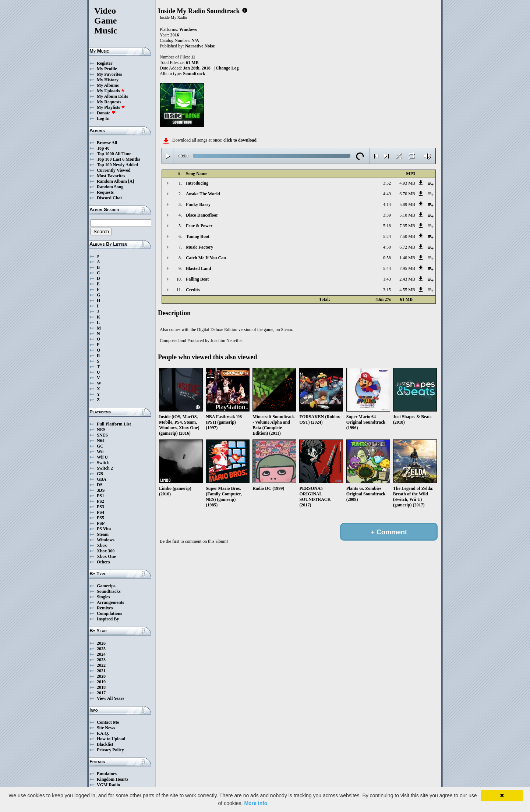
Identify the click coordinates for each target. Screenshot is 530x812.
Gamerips (106, 586)
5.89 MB (407, 204)
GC (100, 446)
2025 (101, 649)
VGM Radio (108, 785)
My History (108, 80)
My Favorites (109, 74)
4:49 (387, 194)
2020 (101, 676)
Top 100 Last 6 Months (119, 159)
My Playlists (111, 107)
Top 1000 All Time (114, 154)
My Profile (107, 69)
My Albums (108, 85)
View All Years (110, 698)
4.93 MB (407, 183)
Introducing (197, 183)
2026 (101, 643)
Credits (193, 290)
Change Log (227, 68)
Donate (106, 113)
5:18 (387, 226)
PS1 (100, 496)
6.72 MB (407, 247)
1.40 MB (407, 258)
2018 (101, 687)
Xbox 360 (106, 551)
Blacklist (105, 744)
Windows (106, 540)
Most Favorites (111, 176)
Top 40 (103, 148)
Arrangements (110, 602)
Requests (105, 192)
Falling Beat (197, 279)
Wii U (102, 457)
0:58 (387, 258)
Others (103, 562)
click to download (240, 140)
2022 (101, 665)
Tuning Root (198, 236)
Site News (106, 728)
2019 (101, 682)
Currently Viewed (114, 170)
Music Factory (199, 247)
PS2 (100, 501)
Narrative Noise (200, 46)
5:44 (387, 268)
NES (101, 430)
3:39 (387, 215)
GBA (102, 479)
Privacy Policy (110, 750)
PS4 (100, 512)
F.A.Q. (103, 733)
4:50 (387, 247)
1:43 (387, 279)
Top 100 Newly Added (117, 165)
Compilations (109, 613)
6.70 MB (407, 194)
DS (100, 485)
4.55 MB (407, 290)
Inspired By (108, 619)
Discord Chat (109, 198)
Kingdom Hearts (113, 779)
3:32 (387, 183)
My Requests (109, 102)
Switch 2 (105, 468)
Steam (103, 534)
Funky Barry (198, 204)
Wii (100, 452)
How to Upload (111, 739)
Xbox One (106, 556)
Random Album (112, 181)
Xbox (102, 545)
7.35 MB (407, 226)
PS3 (100, 507)
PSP (101, 523)
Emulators (107, 774)
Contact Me (108, 722)
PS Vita (104, 529)
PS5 (100, 518)
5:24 (387, 236)
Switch (103, 463)
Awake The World (203, 194)
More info (256, 803)
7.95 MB (407, 268)
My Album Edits (112, 96)
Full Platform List (114, 424)
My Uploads (111, 91)
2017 (101, 693)
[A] (131, 181)
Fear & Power (199, 226)
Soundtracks (109, 591)
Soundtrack (194, 74)
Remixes (105, 608)
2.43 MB (407, 279)
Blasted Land (198, 268)
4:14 (387, 204)
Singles (103, 597)
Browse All (107, 143)
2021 (101, 671)
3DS (101, 490)
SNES (102, 435)
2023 (101, 660)
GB (100, 474)
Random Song (110, 187)
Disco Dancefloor (202, 215)
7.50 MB (407, 236)
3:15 (387, 290)
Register (105, 63)
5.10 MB (407, 215)
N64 (101, 441)
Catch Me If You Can (206, 258)
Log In (103, 118)
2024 (101, 654)
